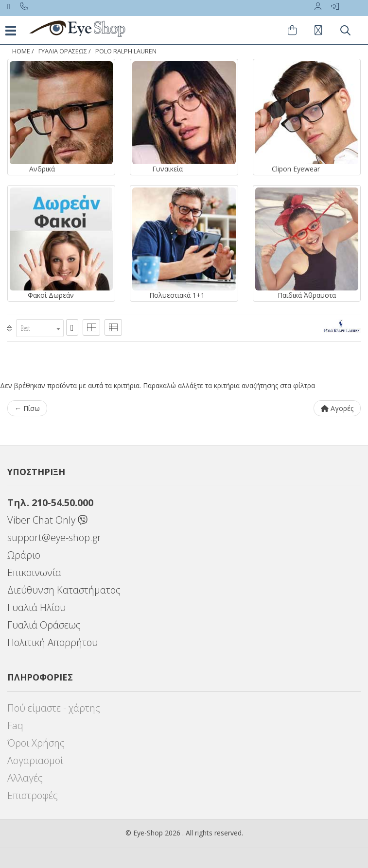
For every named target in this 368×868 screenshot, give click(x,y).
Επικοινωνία (34, 572)
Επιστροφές (33, 795)
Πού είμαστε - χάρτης (54, 708)
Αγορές (337, 408)
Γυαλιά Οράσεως (44, 625)
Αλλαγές (25, 778)
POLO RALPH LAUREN (126, 51)
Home (21, 51)
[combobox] (40, 328)
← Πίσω (27, 408)
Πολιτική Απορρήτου (53, 642)
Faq (15, 725)
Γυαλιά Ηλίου (36, 607)
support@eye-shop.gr (54, 537)
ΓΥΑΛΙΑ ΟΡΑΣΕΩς (63, 51)
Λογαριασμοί (35, 760)
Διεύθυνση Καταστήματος (64, 590)
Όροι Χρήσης (36, 743)
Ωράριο (24, 555)
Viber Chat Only (47, 520)
